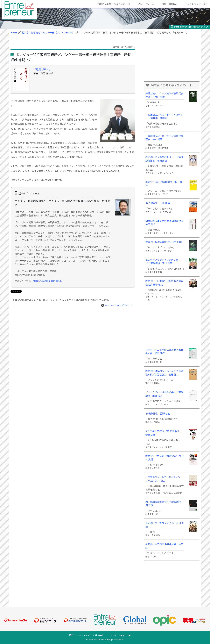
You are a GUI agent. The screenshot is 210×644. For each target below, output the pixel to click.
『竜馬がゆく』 (43, 69)
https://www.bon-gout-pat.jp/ (48, 281)
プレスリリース (146, 4)
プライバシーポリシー (120, 636)
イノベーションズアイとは (119, 305)
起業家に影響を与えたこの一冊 (114, 4)
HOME (14, 33)
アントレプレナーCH (196, 4)
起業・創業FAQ (169, 4)
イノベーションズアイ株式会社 (89, 636)
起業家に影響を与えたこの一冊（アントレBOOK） (48, 33)
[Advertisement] (172, 61)
